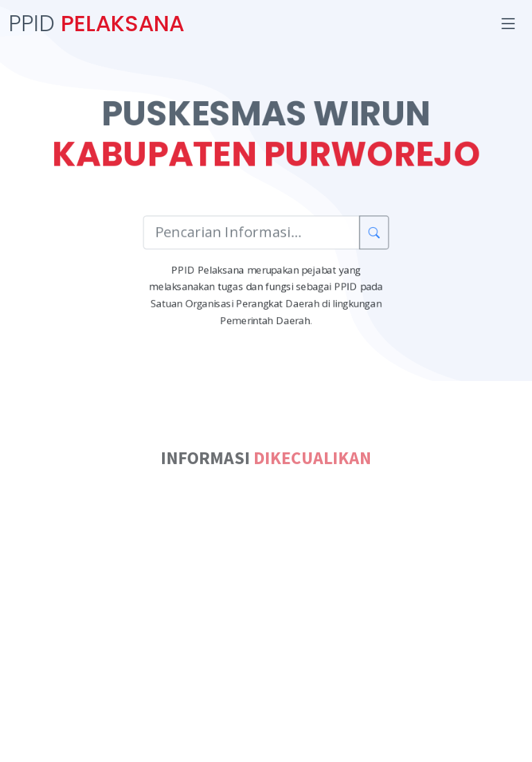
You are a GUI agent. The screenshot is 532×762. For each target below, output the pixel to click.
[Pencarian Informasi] (251, 233)
